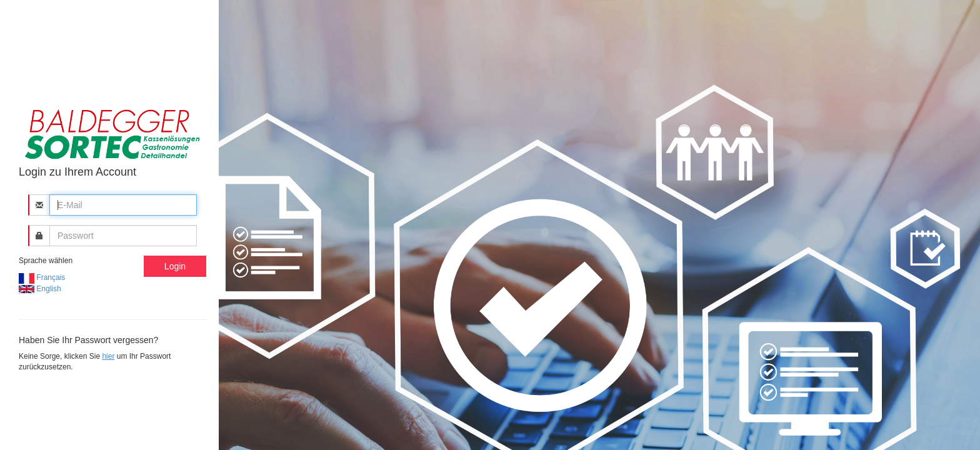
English (40, 289)
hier (108, 356)
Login (175, 266)
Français (42, 277)
